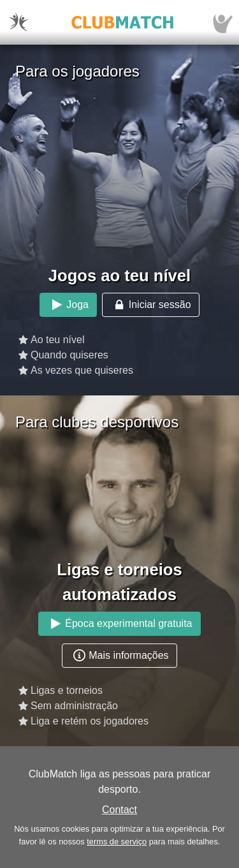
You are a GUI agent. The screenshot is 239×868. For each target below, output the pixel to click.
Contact (119, 810)
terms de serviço (117, 842)
